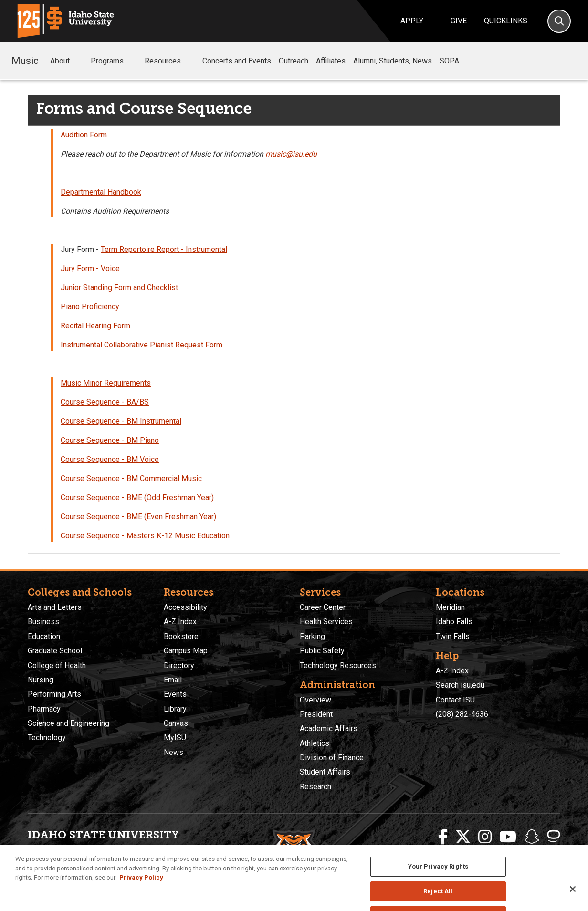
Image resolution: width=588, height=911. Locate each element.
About (67, 61)
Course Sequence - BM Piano (110, 440)
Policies (269, 883)
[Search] (559, 21)
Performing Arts (54, 694)
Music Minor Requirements (106, 383)
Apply (412, 21)
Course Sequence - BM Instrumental (121, 421)
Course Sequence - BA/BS (105, 402)
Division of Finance (332, 758)
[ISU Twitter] (463, 837)
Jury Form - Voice (90, 268)
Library (175, 709)
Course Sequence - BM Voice (110, 459)
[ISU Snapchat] (532, 837)
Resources (169, 61)
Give (459, 21)
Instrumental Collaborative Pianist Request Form (142, 345)
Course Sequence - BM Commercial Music (131, 478)
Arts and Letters (55, 607)
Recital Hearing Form (95, 326)
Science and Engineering (68, 723)
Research (315, 787)
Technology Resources (338, 665)
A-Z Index (180, 622)
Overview (315, 700)
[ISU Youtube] (508, 837)
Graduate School (55, 651)
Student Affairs (325, 772)
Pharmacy (44, 709)
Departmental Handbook (101, 192)
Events (175, 694)
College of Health (57, 665)
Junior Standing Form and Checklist (119, 288)
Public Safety (322, 651)
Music (25, 61)
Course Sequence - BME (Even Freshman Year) (138, 517)
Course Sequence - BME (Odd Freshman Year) (137, 497)
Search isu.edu (460, 685)
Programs (114, 61)
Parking (312, 636)
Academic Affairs (329, 728)
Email (173, 680)
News (173, 752)
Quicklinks (506, 21)
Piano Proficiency (90, 307)
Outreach (294, 61)
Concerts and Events (237, 61)
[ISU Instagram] (485, 837)
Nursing (41, 680)
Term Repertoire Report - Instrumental (164, 249)
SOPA (449, 61)
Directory (179, 665)
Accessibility (185, 607)
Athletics (315, 743)
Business (43, 622)
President (316, 714)
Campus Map (186, 651)
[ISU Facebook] (443, 837)
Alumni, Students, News (393, 61)
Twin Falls (453, 636)
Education (44, 636)
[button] (77, 61)
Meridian (450, 607)
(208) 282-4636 (462, 714)
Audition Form (84, 135)
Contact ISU (455, 700)
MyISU (175, 738)
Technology (47, 738)
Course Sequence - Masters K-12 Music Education (145, 536)
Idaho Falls (454, 622)
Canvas (176, 723)
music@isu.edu (291, 154)
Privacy (243, 883)
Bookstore (181, 636)
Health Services (326, 622)
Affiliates (331, 61)
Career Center (323, 607)
